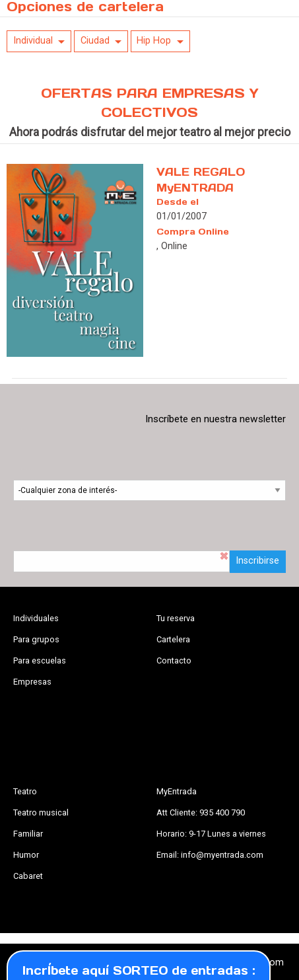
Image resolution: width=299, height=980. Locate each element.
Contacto (174, 660)
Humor (26, 855)
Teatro (25, 791)
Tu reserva (176, 618)
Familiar (28, 834)
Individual (33, 41)
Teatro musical (41, 812)
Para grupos (36, 639)
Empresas (32, 682)
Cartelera (173, 639)
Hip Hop (154, 41)
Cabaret (28, 876)
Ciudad (95, 41)
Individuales (36, 618)
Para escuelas (40, 660)
